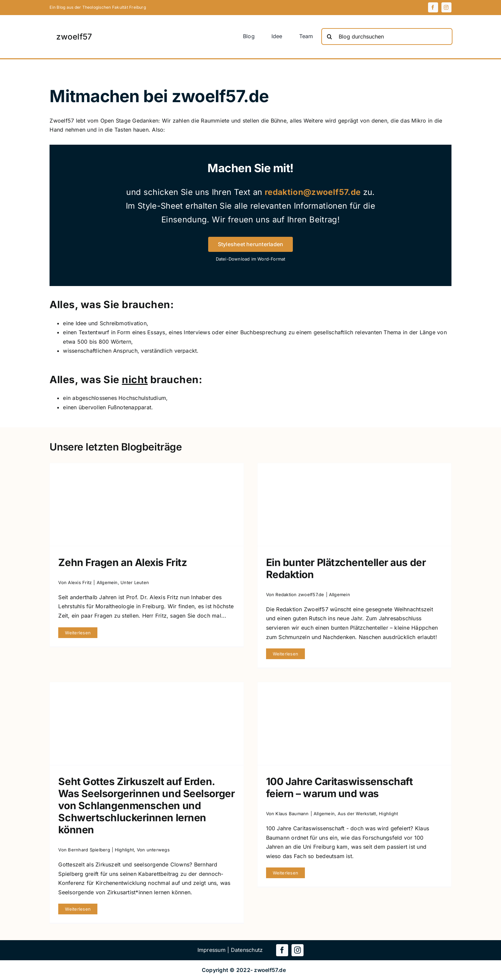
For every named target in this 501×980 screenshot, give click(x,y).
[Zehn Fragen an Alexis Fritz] (147, 505)
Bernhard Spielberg (89, 850)
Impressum (212, 950)
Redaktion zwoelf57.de (300, 594)
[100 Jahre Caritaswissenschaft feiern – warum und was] (354, 724)
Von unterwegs (153, 850)
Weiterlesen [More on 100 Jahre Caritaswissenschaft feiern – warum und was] (286, 873)
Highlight (124, 850)
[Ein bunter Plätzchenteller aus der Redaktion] (354, 505)
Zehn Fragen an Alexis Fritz (122, 562)
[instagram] (446, 7)
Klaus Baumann (292, 814)
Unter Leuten (135, 582)
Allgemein (107, 582)
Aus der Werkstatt (357, 814)
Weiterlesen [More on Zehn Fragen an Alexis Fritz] (78, 633)
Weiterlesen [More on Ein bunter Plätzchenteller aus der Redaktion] (286, 654)
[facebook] (433, 7)
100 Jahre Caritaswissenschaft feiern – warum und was (340, 787)
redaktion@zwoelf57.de (313, 192)
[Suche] (330, 37)
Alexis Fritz (80, 582)
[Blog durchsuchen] (387, 37)
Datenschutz (247, 950)
